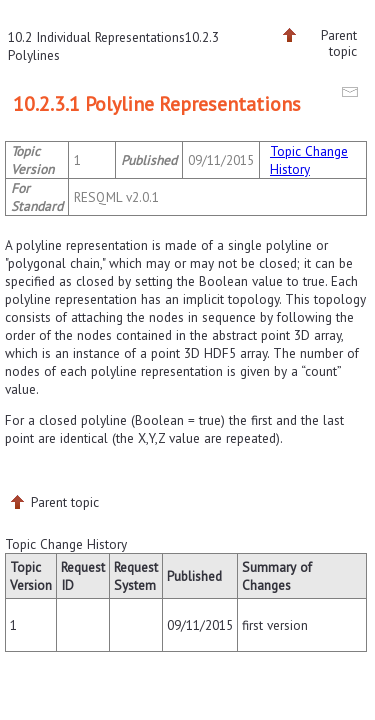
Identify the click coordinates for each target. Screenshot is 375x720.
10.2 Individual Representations (96, 37)
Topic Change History (309, 160)
